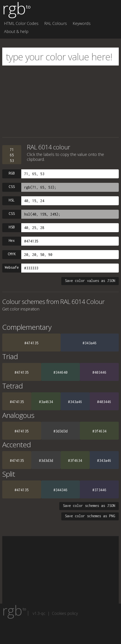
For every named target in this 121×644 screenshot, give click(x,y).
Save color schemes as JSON (89, 506)
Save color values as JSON (90, 281)
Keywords (82, 23)
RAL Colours (56, 23)
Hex (12, 240)
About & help (16, 31)
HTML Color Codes (21, 23)
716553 (12, 155)
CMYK (12, 254)
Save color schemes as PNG (90, 516)
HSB (12, 227)
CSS (12, 187)
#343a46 (90, 343)
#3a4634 (46, 402)
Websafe (12, 267)
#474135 (31, 343)
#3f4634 (99, 431)
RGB (12, 173)
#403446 (99, 372)
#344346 (60, 490)
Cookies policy (65, 613)
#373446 (99, 490)
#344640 (60, 372)
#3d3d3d (60, 431)
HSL (12, 200)
